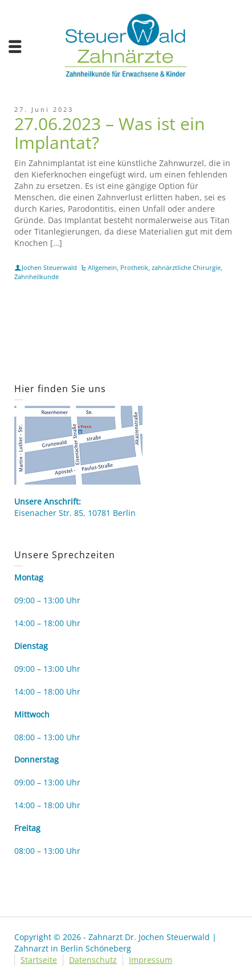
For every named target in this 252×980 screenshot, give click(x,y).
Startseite (39, 960)
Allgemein (102, 267)
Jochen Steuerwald (49, 267)
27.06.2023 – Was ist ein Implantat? (109, 133)
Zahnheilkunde (36, 277)
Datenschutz (93, 960)
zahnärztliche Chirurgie (186, 267)
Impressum (151, 960)
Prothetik (134, 267)
